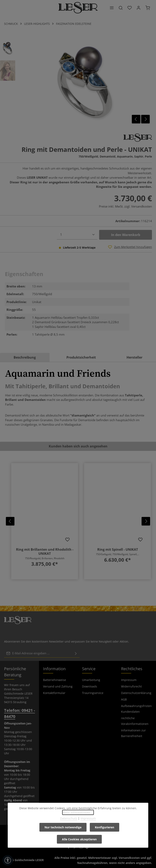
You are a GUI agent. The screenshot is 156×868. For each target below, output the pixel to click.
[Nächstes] (145, 119)
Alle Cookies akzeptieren (79, 839)
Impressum (129, 680)
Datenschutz (69, 818)
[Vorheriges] (136, 119)
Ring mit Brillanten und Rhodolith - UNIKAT (45, 551)
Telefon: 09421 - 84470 (19, 713)
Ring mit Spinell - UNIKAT (118, 549)
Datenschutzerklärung (136, 693)
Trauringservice (93, 693)
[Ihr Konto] (139, 8)
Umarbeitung (91, 680)
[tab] (25, 357)
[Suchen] (121, 8)
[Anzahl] (77, 235)
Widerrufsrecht (131, 686)
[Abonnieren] (76, 653)
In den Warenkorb (126, 235)
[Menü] (112, 8)
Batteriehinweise (55, 680)
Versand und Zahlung (58, 686)
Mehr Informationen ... (78, 812)
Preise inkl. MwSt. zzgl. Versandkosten (125, 206)
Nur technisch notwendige (63, 827)
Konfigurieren (105, 827)
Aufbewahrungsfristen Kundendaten (136, 709)
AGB (124, 699)
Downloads (90, 686)
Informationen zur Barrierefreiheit (133, 733)
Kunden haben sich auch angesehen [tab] (78, 446)
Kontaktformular (54, 693)
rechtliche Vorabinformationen (135, 721)
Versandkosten (129, 858)
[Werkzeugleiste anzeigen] (8, 860)
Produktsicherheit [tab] (81, 357)
